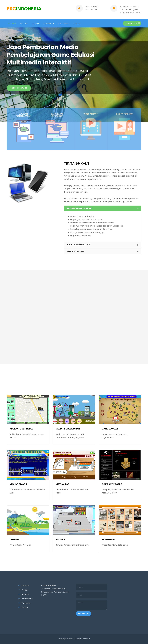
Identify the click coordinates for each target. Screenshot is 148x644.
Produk (23, 590)
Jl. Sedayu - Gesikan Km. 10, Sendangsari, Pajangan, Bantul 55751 (130, 9)
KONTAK (77, 23)
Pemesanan (25, 599)
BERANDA (12, 23)
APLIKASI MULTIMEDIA (21, 429)
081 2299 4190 (91, 9)
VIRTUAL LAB (62, 484)
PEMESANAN (49, 23)
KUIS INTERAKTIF (18, 484)
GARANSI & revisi (76, 251)
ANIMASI (14, 539)
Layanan (24, 594)
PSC (24, 9)
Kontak (23, 607)
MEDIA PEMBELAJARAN (68, 429)
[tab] (103, 208)
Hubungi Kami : (92, 6)
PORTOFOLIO (64, 23)
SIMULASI (61, 539)
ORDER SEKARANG (19, 88)
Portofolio (24, 603)
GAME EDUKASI (110, 429)
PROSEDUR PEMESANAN (79, 245)
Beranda (24, 585)
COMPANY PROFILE (112, 484)
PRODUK (24, 23)
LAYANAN (36, 23)
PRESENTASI (108, 539)
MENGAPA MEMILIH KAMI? (80, 208)
